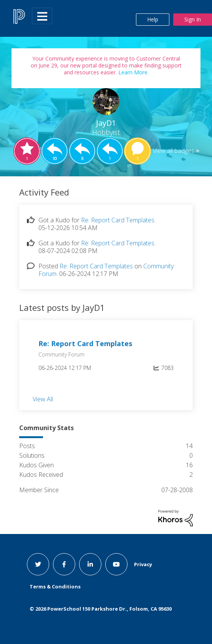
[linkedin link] (90, 564)
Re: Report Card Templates (118, 220)
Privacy (143, 564)
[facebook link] (64, 564)
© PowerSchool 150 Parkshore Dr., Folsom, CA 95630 (101, 609)
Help (153, 19)
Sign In (193, 19)
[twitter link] (38, 564)
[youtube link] (116, 564)
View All (43, 399)
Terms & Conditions (55, 586)
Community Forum (61, 354)
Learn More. (133, 72)
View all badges (174, 151)
